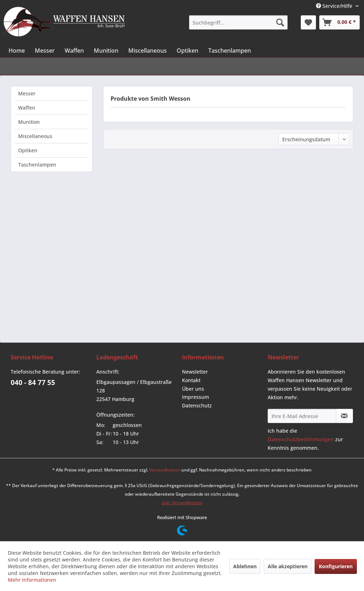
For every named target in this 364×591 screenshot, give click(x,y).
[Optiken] (188, 51)
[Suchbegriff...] (238, 22)
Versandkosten (165, 470)
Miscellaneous (35, 136)
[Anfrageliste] (339, 22)
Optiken (28, 150)
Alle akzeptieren (288, 566)
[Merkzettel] (308, 22)
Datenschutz (197, 405)
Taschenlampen (37, 165)
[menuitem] (238, 22)
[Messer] (45, 51)
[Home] (17, 51)
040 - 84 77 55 (33, 382)
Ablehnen (245, 566)
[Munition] (106, 51)
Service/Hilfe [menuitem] (335, 6)
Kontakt (191, 380)
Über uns (193, 389)
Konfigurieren (336, 566)
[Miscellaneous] (148, 51)
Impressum (196, 397)
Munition (29, 122)
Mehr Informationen (32, 580)
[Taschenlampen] (230, 51)
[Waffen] (74, 51)
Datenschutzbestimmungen (301, 439)
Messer (27, 93)
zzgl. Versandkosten (182, 503)
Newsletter (195, 372)
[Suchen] (280, 22)
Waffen (27, 108)
